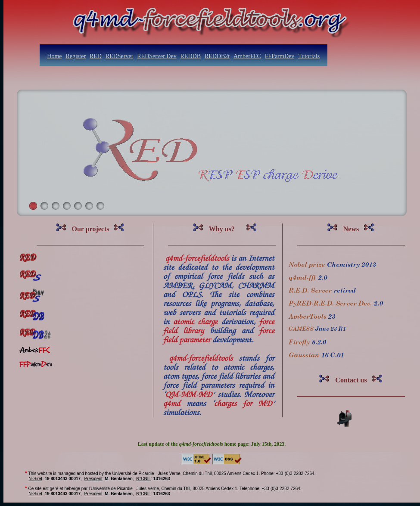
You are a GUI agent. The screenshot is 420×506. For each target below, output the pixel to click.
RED (96, 56)
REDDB (191, 56)
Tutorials (309, 56)
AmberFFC (247, 56)
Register (76, 56)
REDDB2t (217, 56)
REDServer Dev (157, 56)
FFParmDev (280, 56)
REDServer (120, 56)
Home (54, 56)
